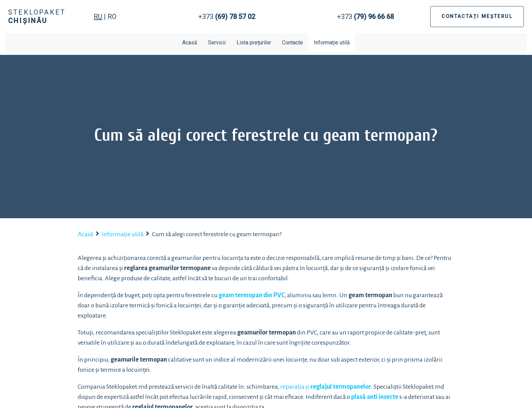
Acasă (190, 43)
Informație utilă (332, 43)
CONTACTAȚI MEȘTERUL (477, 16)
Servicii (217, 43)
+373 (227, 17)
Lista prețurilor (254, 43)
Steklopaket (37, 16)
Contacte (292, 43)
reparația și (326, 387)
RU (98, 17)
